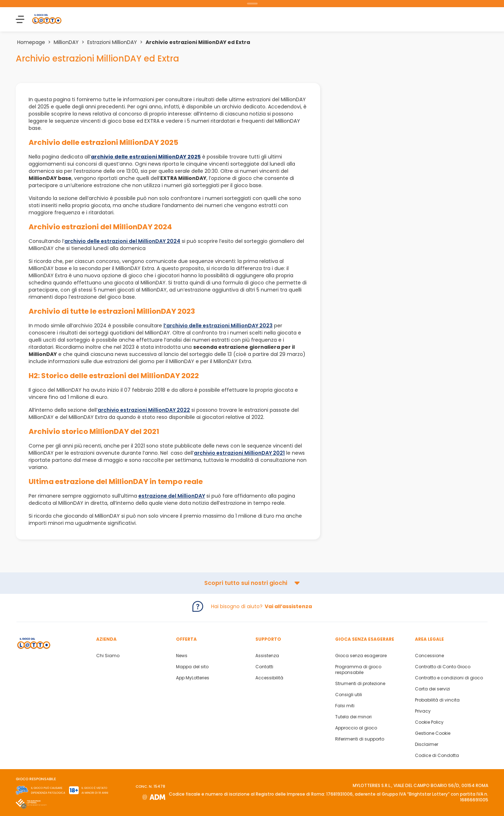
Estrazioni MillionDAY (112, 42)
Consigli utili (349, 695)
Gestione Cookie (433, 733)
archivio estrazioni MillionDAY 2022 (144, 410)
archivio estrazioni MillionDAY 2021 (239, 453)
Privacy (423, 711)
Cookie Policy (429, 722)
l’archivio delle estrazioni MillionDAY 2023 (218, 326)
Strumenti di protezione (360, 684)
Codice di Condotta (437, 756)
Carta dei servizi (432, 689)
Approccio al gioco (356, 728)
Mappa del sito (192, 667)
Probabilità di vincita (437, 700)
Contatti (264, 667)
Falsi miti (345, 706)
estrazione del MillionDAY (172, 496)
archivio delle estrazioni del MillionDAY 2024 (122, 241)
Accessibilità (269, 678)
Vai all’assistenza (288, 606)
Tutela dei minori (353, 717)
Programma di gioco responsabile (358, 670)
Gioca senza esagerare (361, 656)
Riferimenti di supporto (360, 739)
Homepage (31, 42)
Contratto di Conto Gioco (443, 667)
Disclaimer (427, 744)
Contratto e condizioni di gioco (449, 678)
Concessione (429, 656)
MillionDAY (66, 42)
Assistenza (267, 656)
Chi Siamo (108, 656)
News (182, 656)
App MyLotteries (193, 678)
